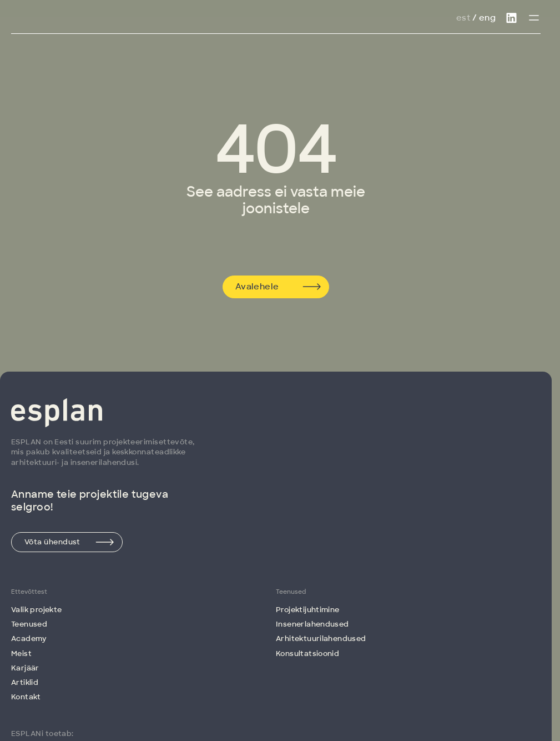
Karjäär (25, 668)
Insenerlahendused (312, 624)
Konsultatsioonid (307, 654)
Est (463, 18)
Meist (21, 654)
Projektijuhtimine (308, 610)
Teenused (29, 624)
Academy (29, 639)
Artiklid (25, 682)
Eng (487, 18)
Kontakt (26, 697)
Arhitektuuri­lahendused (321, 639)
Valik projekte (36, 610)
